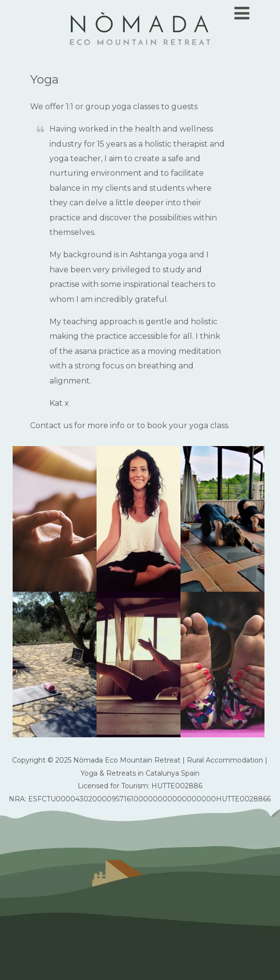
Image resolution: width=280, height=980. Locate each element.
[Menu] (242, 13)
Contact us (51, 425)
